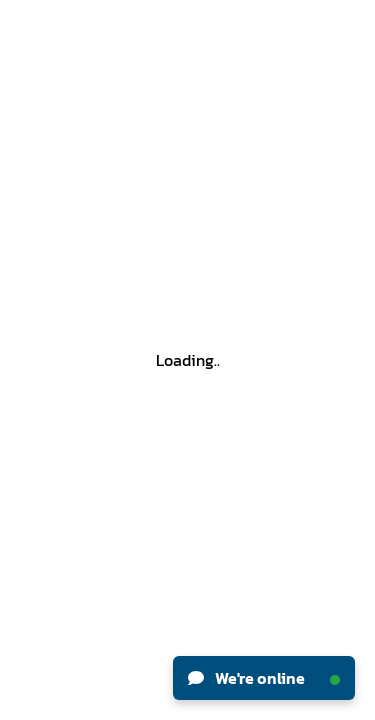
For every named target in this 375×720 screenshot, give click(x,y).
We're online (264, 678)
